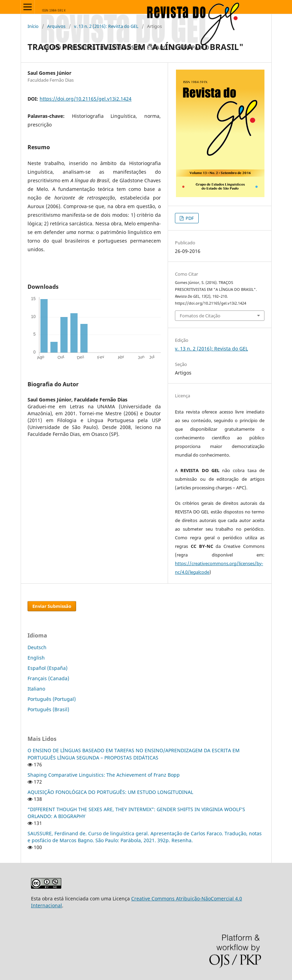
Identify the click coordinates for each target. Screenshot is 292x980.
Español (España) (48, 668)
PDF (189, 218)
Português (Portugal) (52, 699)
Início (33, 26)
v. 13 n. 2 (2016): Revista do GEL (106, 26)
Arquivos (56, 26)
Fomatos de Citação (200, 316)
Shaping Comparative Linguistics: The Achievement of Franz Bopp (104, 775)
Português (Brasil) (48, 709)
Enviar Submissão (52, 606)
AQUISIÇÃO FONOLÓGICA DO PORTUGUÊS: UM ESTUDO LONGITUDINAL (110, 792)
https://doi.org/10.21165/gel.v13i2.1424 (86, 99)
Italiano (36, 689)
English (36, 658)
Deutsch (37, 647)
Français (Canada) (48, 678)
